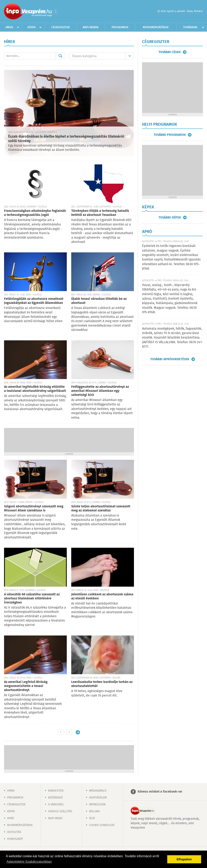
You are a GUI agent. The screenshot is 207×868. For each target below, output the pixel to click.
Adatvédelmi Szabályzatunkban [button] (29, 862)
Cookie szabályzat (102, 825)
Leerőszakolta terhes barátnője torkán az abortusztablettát (102, 684)
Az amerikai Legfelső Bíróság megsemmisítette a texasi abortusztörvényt (26, 686)
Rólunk (94, 811)
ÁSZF (92, 818)
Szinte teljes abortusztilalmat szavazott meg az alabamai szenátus (101, 508)
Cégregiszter (61, 27)
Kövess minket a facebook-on (160, 792)
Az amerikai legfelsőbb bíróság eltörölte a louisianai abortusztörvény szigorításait (35, 389)
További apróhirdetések (170, 359)
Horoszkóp (15, 839)
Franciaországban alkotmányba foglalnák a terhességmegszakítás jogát (35, 213)
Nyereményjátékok (156, 27)
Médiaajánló (98, 791)
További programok (170, 135)
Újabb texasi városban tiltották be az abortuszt (99, 301)
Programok (120, 27)
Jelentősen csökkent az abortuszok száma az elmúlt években (102, 596)
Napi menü (55, 818)
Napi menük (91, 27)
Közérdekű (55, 798)
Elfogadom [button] (184, 859)
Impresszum (97, 805)
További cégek (170, 52)
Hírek (9, 27)
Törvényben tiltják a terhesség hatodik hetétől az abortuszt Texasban (100, 213)
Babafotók (56, 791)
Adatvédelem (98, 798)
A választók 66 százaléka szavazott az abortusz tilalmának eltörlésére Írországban (32, 598)
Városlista (56, 12)
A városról (56, 805)
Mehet (60, 56)
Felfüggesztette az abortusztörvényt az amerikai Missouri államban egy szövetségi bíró (100, 391)
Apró (11, 818)
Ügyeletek (14, 832)
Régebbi (78, 732)
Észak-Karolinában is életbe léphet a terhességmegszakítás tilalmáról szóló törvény (66, 139)
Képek (32, 27)
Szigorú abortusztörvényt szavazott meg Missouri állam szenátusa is (34, 508)
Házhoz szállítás (60, 811)
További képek (170, 218)
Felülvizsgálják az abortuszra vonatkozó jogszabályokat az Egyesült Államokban (34, 301)
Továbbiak (190, 27)
